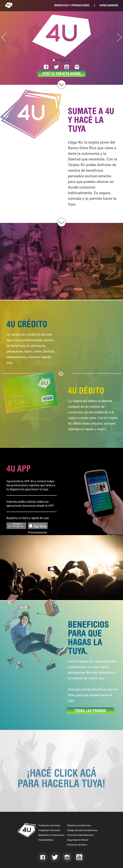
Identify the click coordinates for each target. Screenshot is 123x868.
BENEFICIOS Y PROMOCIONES (72, 5)
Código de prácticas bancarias (82, 830)
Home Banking (46, 840)
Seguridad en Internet (78, 840)
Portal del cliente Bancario (80, 835)
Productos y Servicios (49, 825)
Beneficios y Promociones (51, 835)
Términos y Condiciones (79, 825)
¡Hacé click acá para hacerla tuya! (61, 786)
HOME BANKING (109, 5)
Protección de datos (77, 845)
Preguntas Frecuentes (49, 830)
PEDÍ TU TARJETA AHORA (62, 73)
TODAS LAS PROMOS (90, 711)
